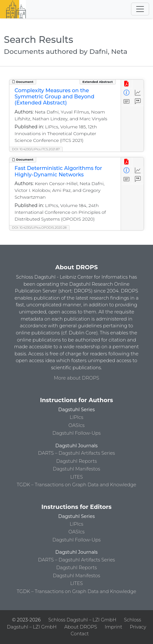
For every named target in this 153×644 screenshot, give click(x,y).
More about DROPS (77, 378)
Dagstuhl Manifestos (76, 469)
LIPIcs (77, 417)
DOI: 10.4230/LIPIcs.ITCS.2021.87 (36, 149)
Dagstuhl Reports (77, 461)
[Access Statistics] (138, 93)
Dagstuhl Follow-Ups (76, 433)
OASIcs (77, 425)
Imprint (114, 627)
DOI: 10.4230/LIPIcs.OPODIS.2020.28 (39, 228)
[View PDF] (127, 84)
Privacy (138, 627)
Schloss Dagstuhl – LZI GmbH (82, 620)
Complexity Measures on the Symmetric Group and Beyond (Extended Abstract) (55, 97)
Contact (80, 634)
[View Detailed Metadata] (127, 93)
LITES (76, 477)
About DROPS (81, 627)
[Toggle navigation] (140, 9)
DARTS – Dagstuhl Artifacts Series (77, 453)
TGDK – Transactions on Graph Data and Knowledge (76, 485)
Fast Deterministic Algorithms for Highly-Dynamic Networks (58, 171)
